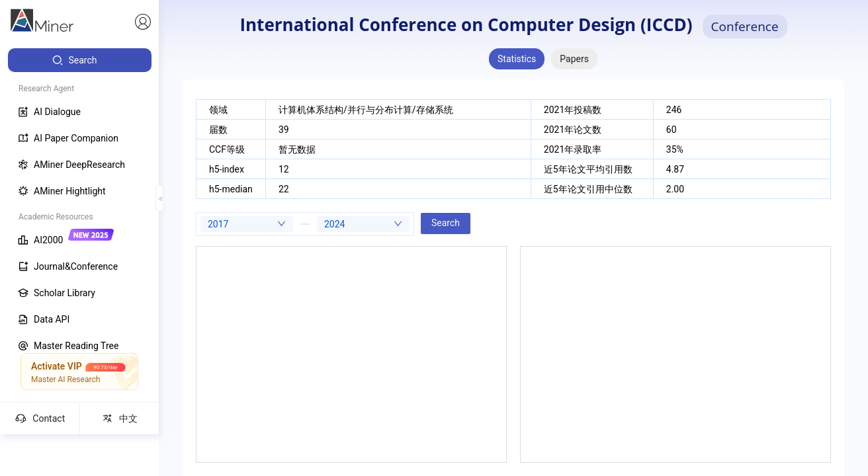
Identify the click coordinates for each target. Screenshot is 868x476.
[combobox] (247, 224)
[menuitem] (80, 60)
